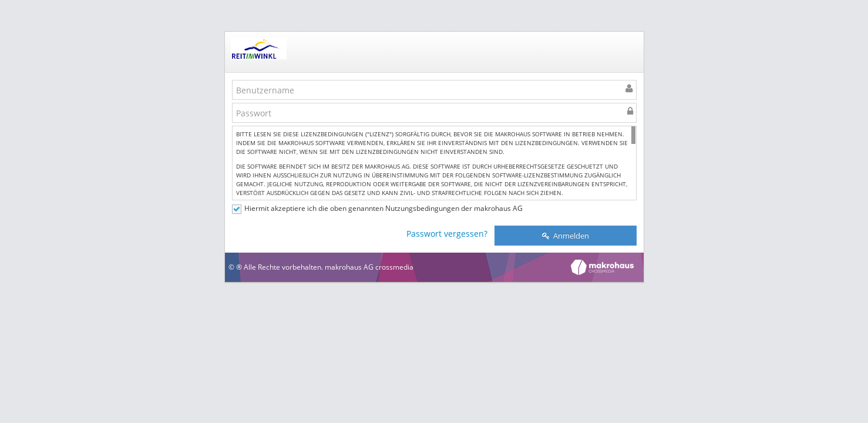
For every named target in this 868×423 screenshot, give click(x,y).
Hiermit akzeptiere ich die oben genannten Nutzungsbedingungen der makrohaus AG (383, 208)
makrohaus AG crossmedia (369, 267)
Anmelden (566, 236)
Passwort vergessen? (447, 234)
